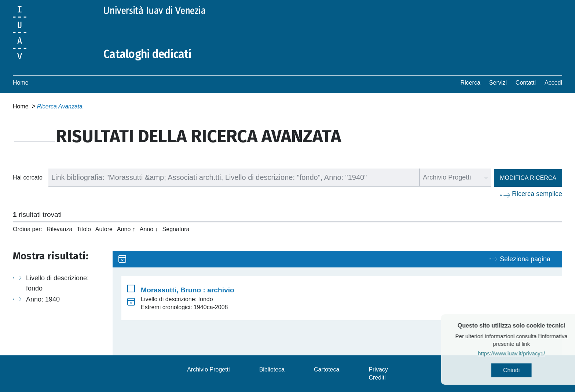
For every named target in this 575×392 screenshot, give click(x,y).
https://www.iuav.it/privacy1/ (522, 353)
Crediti (377, 378)
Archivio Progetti (208, 369)
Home (21, 83)
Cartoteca (327, 369)
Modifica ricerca (528, 178)
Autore (104, 229)
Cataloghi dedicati (147, 54)
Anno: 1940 (43, 299)
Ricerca (470, 83)
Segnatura (176, 229)
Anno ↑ (126, 229)
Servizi (498, 83)
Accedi (553, 83)
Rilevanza (59, 229)
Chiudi (522, 370)
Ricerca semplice (537, 194)
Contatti (526, 83)
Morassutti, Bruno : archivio (188, 290)
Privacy (378, 369)
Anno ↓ (149, 229)
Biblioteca (272, 369)
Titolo (84, 229)
